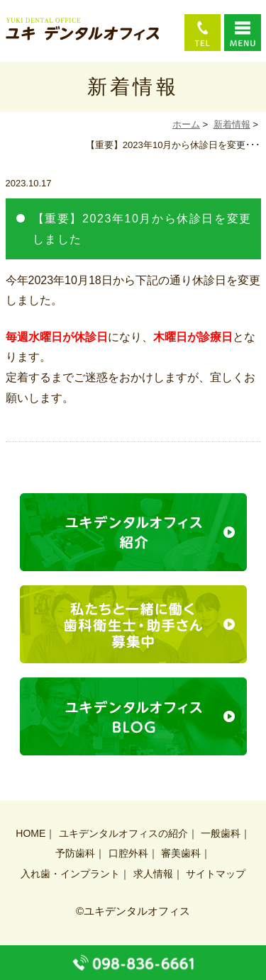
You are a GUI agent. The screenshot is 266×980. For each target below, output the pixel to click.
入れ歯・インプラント (70, 874)
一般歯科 (221, 833)
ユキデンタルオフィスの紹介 (123, 833)
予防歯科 (75, 853)
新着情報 (232, 124)
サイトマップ (216, 874)
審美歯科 (181, 853)
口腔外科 (128, 853)
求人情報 (153, 874)
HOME (31, 833)
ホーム (186, 124)
